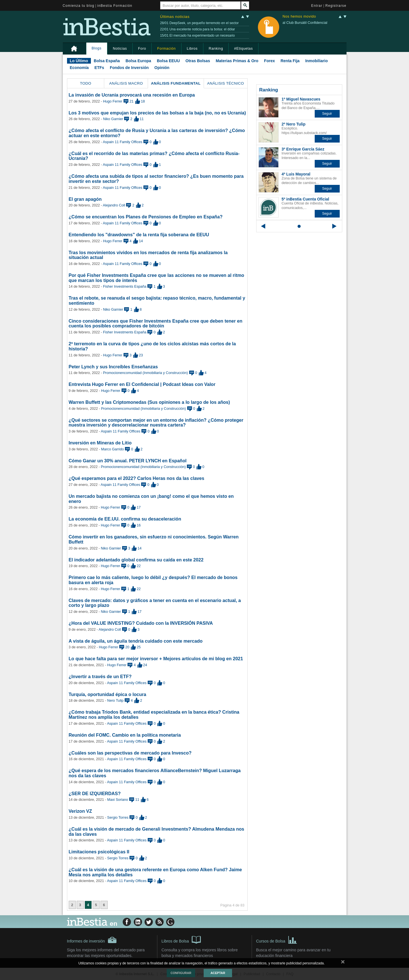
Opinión (162, 68)
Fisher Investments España (125, 287)
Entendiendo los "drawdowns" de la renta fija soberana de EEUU (139, 235)
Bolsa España (107, 61)
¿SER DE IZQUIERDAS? (95, 793)
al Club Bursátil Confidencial (305, 23)
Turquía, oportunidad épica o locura (108, 694)
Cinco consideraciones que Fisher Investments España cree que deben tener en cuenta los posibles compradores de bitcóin (156, 323)
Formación (166, 49)
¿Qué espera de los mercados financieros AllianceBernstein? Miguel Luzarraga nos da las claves (155, 773)
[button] (327, 114)
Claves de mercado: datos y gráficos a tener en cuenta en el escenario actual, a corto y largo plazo (155, 603)
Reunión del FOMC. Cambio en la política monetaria (125, 735)
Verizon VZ (80, 811)
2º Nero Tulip (293, 124)
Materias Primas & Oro (237, 61)
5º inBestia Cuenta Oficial (305, 199)
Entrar (317, 6)
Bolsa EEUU (168, 61)
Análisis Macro (126, 83)
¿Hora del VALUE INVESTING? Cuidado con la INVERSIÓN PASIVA (141, 623)
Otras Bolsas (198, 61)
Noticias (120, 49)
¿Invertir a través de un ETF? (100, 676)
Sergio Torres (118, 818)
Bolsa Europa (138, 61)
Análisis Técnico (226, 83)
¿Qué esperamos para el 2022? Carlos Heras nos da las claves (137, 478)
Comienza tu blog (79, 6)
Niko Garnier (113, 119)
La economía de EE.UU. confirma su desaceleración (125, 519)
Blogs (97, 48)
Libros (192, 49)
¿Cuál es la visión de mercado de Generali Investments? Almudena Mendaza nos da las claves (156, 831)
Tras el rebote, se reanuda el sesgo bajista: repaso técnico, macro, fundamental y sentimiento (157, 300)
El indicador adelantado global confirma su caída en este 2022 (136, 560)
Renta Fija (290, 61)
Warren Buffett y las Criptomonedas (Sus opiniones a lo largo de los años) (149, 402)
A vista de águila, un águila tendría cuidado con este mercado (136, 641)
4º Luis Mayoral (296, 174)
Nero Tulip (115, 701)
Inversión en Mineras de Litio (100, 443)
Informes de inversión (92, 940)
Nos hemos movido (299, 17)
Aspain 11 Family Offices (123, 142)
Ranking (216, 49)
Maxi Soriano (118, 800)
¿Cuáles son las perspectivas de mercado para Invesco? (130, 753)
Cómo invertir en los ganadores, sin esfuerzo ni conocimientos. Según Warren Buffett (154, 539)
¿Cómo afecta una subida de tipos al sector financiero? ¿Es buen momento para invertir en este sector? (156, 179)
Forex (270, 61)
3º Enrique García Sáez (303, 149)
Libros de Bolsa (181, 939)
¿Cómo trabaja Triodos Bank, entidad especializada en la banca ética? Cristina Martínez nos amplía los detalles (154, 714)
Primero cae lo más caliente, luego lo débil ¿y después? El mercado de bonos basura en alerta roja (153, 580)
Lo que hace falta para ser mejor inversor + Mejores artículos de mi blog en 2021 (156, 659)
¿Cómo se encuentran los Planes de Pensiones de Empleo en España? (146, 217)
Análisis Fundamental (176, 83)
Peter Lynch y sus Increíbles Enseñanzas (113, 367)
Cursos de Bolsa (277, 939)
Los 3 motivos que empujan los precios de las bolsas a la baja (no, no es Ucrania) (157, 113)
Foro (142, 49)
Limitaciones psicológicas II (99, 852)
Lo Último (79, 61)
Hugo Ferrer (113, 101)
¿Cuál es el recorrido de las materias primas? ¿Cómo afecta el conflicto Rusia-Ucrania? (154, 156)
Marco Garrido (112, 449)
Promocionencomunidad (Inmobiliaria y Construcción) (146, 373)
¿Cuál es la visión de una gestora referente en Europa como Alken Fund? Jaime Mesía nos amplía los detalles (155, 872)
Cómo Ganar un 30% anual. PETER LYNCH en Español (128, 461)
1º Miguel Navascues (301, 99)
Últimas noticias (175, 17)
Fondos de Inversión (129, 68)
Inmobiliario (317, 61)
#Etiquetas (243, 49)
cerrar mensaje (343, 963)
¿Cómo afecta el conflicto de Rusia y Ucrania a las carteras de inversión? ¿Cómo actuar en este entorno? (157, 133)
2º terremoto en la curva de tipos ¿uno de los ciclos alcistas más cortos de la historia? (152, 346)
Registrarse (336, 6)
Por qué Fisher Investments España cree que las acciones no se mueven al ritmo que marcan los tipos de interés (156, 278)
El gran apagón (85, 199)
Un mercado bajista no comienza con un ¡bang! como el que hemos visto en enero (151, 499)
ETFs (99, 68)
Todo (85, 83)
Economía (79, 68)
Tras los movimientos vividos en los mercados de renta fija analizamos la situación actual (148, 255)
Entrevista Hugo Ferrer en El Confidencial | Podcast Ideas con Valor (142, 384)
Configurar (181, 973)
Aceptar (218, 973)
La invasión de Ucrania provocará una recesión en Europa (132, 95)
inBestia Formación (115, 6)
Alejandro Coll (114, 205)
